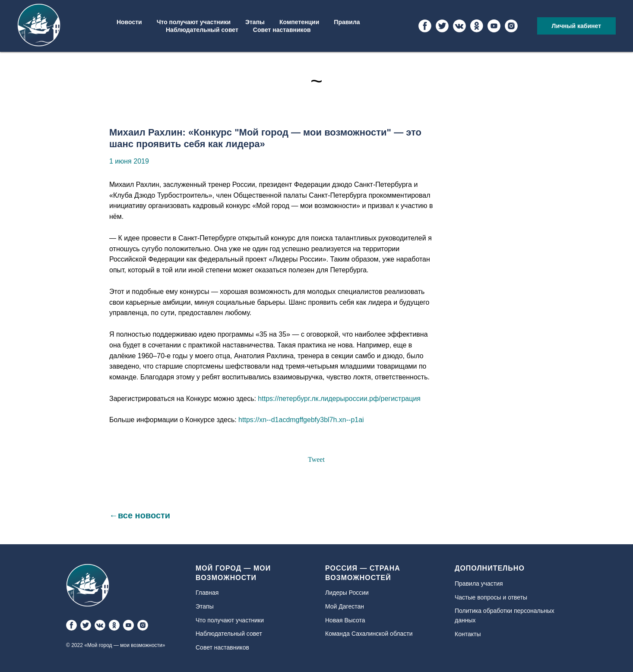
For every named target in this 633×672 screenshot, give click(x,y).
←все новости (140, 515)
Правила (347, 22)
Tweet (316, 459)
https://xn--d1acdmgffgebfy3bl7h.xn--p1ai (301, 420)
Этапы (255, 22)
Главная (207, 593)
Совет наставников (282, 30)
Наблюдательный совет (202, 30)
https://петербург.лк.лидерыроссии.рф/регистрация (339, 399)
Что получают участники (194, 22)
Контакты (468, 634)
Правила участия (479, 584)
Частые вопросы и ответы (491, 597)
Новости (129, 22)
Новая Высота (345, 620)
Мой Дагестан (345, 606)
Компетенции (299, 22)
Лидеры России (347, 593)
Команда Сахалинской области (369, 634)
